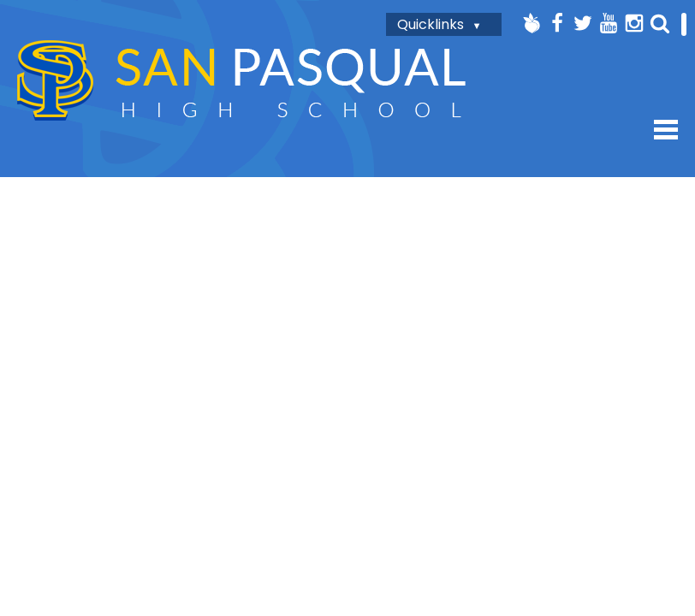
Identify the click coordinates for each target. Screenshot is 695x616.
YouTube (609, 23)
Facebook (557, 23)
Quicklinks (431, 24)
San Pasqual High (241, 80)
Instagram (634, 23)
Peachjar (532, 23)
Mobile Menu (666, 130)
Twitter (583, 23)
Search (660, 23)
